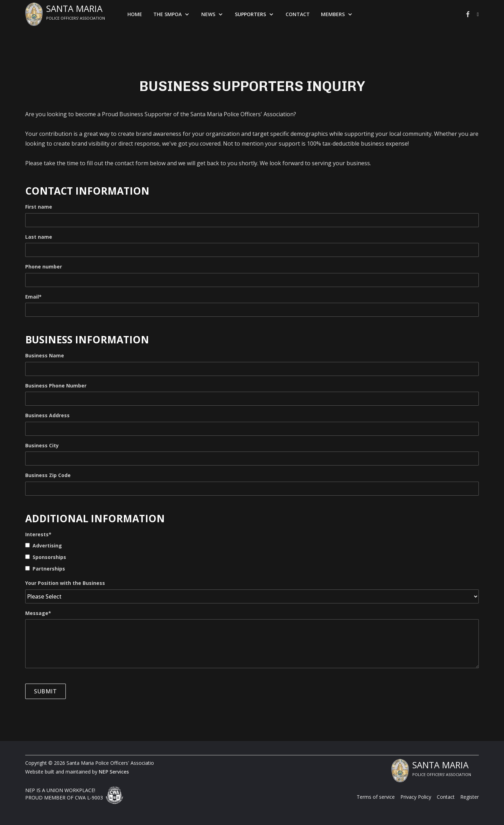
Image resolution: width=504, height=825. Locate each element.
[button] (172, 14)
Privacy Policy (416, 797)
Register (470, 797)
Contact (298, 14)
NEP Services (114, 772)
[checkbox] (252, 557)
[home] (65, 14)
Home (135, 14)
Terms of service (376, 797)
